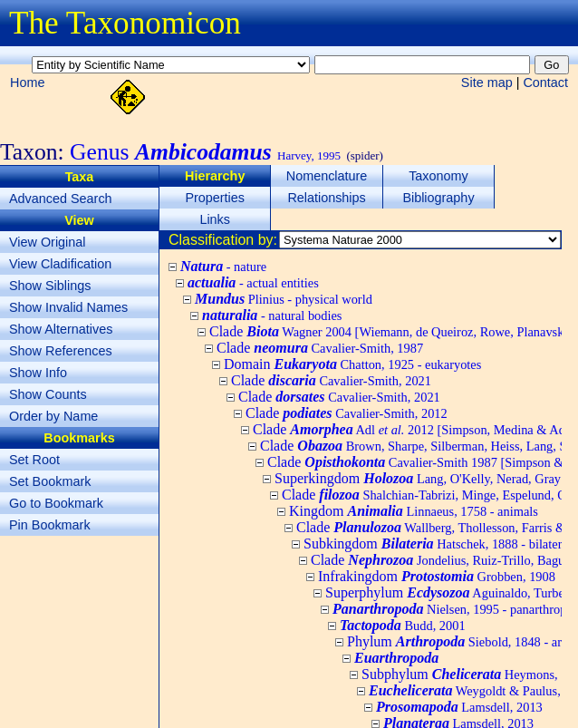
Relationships (326, 198)
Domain (352, 364)
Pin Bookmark (50, 525)
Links (215, 219)
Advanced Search (61, 199)
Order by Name (53, 416)
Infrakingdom (437, 576)
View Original (48, 242)
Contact (545, 83)
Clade (320, 348)
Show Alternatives (61, 329)
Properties (215, 198)
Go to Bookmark (56, 503)
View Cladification (60, 264)
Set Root (34, 460)
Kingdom (414, 511)
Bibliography (438, 198)
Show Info (38, 373)
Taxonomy (438, 176)
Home (27, 83)
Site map (487, 83)
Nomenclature (327, 176)
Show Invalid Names (68, 307)
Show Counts (48, 394)
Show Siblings (50, 286)
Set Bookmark (50, 481)
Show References (61, 351)
